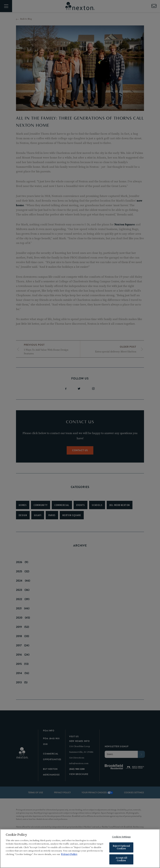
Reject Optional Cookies (121, 848)
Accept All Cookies (121, 860)
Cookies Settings (121, 838)
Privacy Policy (69, 855)
